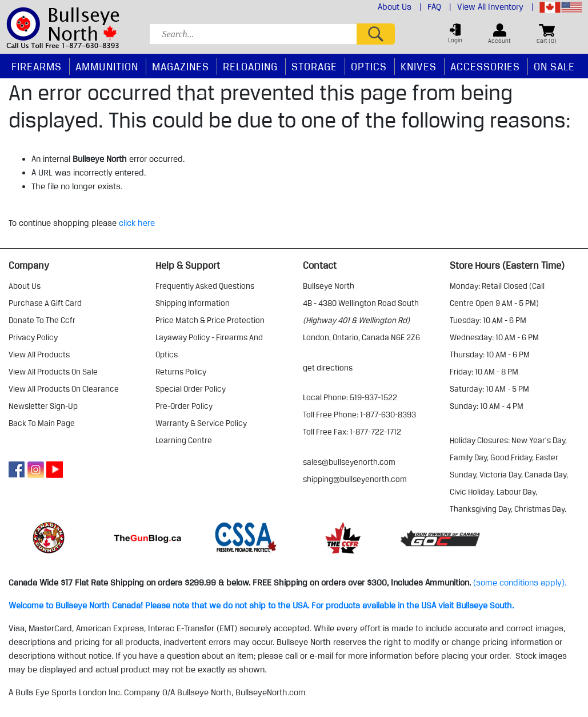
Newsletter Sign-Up (43, 406)
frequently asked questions (205, 286)
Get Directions (328, 368)
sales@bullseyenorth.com (349, 462)
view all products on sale (53, 372)
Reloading (250, 66)
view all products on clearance (64, 389)
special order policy (191, 389)
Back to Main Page (42, 423)
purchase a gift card (45, 303)
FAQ (439, 7)
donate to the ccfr (42, 320)
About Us (400, 7)
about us (25, 286)
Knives (419, 66)
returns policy (181, 372)
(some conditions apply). (520, 583)
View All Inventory (495, 7)
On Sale (554, 66)
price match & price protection (210, 320)
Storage (314, 66)
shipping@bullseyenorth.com (355, 479)
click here (137, 223)
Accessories (485, 66)
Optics (369, 66)
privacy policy (33, 337)
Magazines (181, 66)
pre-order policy (184, 406)
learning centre (184, 440)
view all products (39, 354)
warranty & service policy (201, 423)
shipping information (193, 303)
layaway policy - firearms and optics (209, 346)
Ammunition (107, 66)
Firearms (37, 66)
